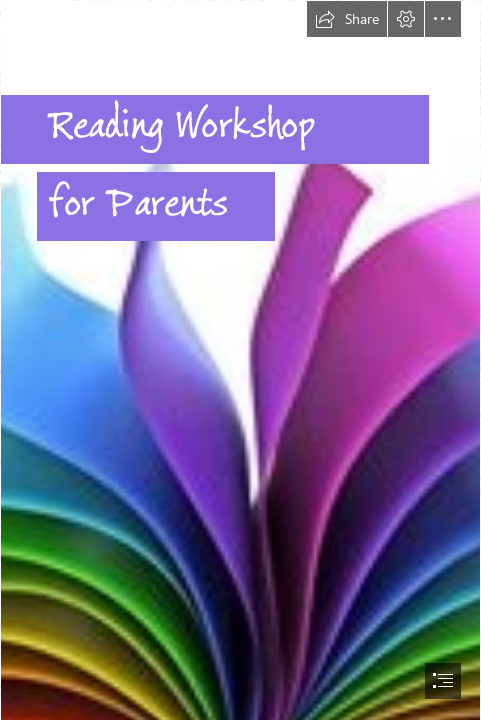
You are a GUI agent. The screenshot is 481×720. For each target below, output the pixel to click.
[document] (240, 360)
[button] (347, 19)
